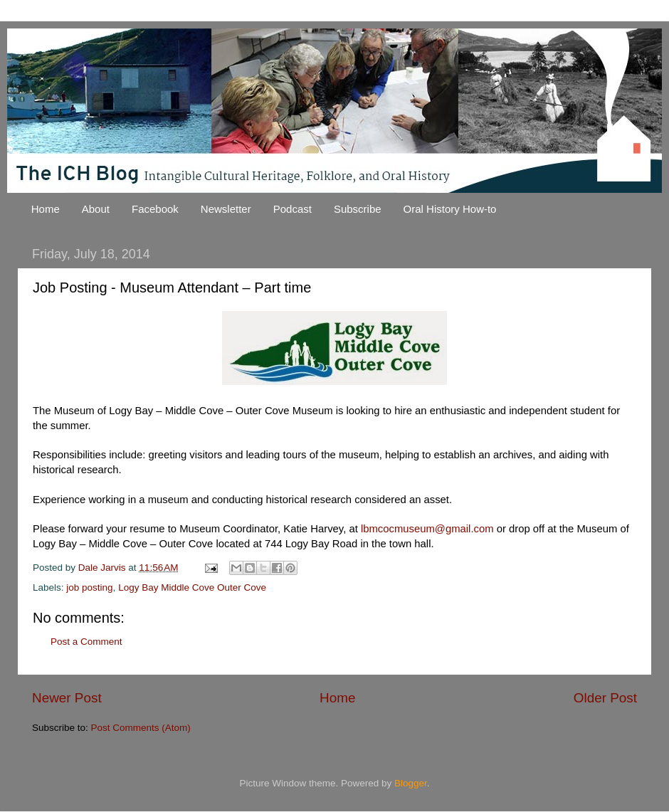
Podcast (293, 209)
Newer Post (67, 698)
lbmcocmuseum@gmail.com (429, 529)
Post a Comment (86, 642)
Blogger (411, 783)
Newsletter (226, 209)
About (96, 209)
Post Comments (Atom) (141, 728)
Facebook (155, 209)
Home (46, 209)
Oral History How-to (450, 209)
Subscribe (358, 209)
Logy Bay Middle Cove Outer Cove (192, 587)
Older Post (605, 698)
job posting (89, 587)
